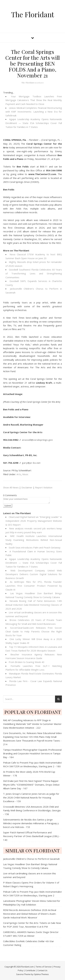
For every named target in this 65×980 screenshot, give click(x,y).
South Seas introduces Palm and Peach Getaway (35, 547)
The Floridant (33, 14)
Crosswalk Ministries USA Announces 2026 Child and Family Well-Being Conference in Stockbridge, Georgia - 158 (32, 810)
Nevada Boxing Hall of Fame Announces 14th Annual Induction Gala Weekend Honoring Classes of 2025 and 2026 (34, 605)
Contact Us (42, 970)
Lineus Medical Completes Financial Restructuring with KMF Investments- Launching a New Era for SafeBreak (34, 112)
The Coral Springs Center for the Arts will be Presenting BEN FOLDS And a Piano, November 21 (33, 63)
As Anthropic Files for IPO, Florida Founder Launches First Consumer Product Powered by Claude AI (34, 586)
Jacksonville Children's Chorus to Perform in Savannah (31, 859)
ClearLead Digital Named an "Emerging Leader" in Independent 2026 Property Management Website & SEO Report (34, 521)
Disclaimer (27, 487)
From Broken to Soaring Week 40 (26, 662)
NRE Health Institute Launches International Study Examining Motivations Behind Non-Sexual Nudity (34, 540)
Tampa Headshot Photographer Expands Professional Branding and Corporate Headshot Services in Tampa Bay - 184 (32, 753)
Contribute (30, 970)
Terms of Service (44, 967)
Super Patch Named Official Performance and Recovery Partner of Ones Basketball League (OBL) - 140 (32, 836)
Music (25, 474)
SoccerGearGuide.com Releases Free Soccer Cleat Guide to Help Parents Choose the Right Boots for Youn (34, 632)
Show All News (11, 487)
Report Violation (44, 487)
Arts (19, 474)
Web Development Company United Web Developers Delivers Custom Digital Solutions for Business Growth (34, 574)
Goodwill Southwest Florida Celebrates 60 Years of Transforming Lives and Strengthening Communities (34, 273)
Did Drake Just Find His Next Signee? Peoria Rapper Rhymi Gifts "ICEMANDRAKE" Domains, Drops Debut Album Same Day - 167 (31, 785)
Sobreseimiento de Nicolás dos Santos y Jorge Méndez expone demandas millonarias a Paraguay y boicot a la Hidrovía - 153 (31, 823)
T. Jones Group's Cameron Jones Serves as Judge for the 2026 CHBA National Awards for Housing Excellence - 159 (31, 798)
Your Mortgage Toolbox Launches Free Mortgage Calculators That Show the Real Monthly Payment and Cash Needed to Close (34, 100)
